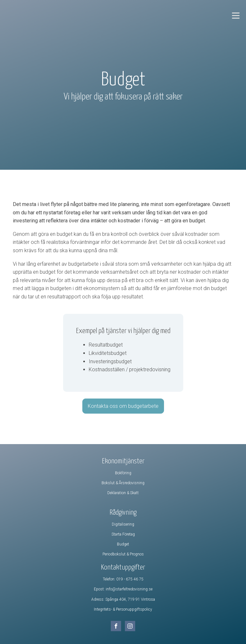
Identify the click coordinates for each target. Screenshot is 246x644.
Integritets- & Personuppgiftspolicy (123, 609)
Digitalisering (123, 524)
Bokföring (123, 473)
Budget (123, 544)
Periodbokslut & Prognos (123, 554)
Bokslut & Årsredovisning (123, 483)
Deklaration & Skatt (123, 493)
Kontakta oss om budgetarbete (123, 406)
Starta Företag (123, 534)
